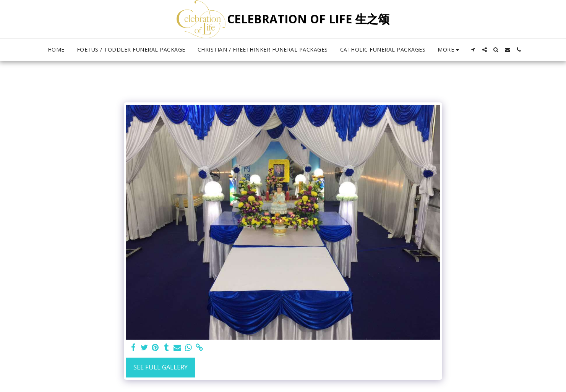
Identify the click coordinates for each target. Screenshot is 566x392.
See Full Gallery (161, 367)
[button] (473, 50)
